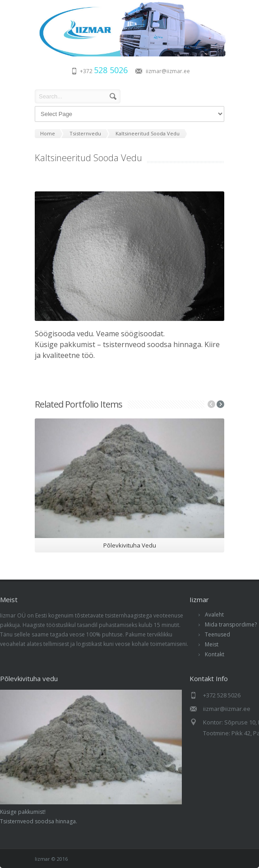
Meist (212, 644)
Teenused (217, 634)
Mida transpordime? (231, 624)
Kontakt (215, 654)
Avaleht (214, 615)
